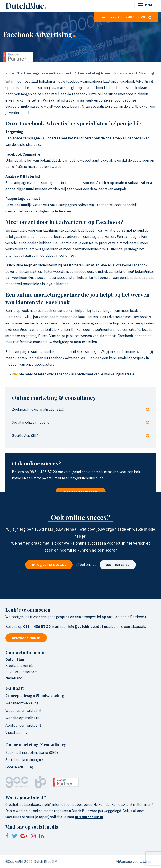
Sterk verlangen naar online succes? (44, 73)
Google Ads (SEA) (80, 435)
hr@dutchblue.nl (89, 817)
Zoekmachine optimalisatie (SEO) (80, 409)
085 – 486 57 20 (37, 627)
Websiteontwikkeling (22, 703)
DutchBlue (26, 5)
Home (10, 73)
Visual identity (16, 733)
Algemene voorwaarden (135, 861)
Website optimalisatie (22, 718)
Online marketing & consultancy (98, 73)
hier (15, 374)
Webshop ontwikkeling (23, 711)
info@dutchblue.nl (49, 565)
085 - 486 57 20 (118, 565)
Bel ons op (126, 17)
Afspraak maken (26, 638)
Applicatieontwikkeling (23, 725)
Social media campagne (80, 422)
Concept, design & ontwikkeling (35, 696)
